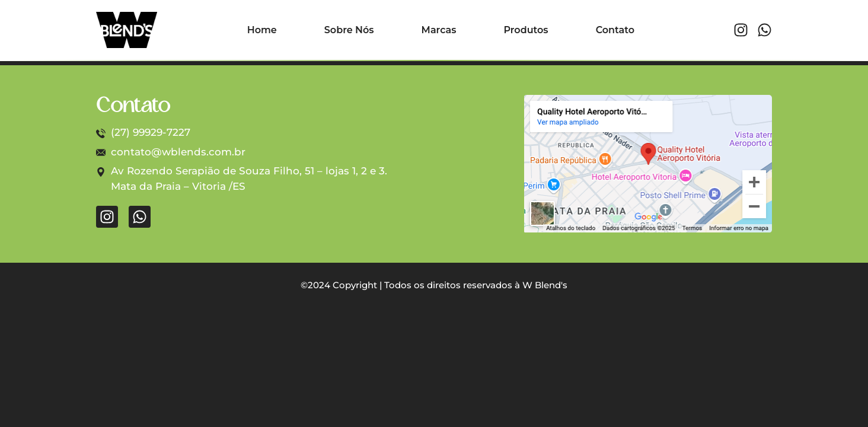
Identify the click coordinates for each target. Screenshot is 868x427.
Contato (615, 30)
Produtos (526, 30)
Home (262, 30)
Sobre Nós (349, 30)
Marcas (439, 30)
